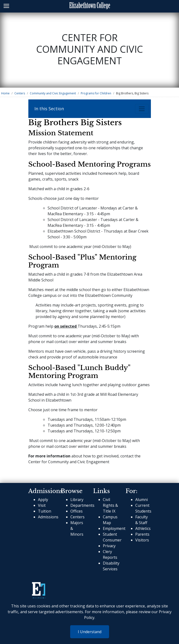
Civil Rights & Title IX (110, 505)
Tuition (45, 511)
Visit (42, 505)
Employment (114, 528)
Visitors (142, 540)
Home (5, 93)
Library (77, 500)
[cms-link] (39, 591)
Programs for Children (96, 93)
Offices (77, 511)
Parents (142, 534)
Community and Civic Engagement (53, 93)
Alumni (142, 500)
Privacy (109, 546)
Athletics (143, 528)
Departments (82, 505)
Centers (20, 93)
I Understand (90, 632)
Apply (43, 500)
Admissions (48, 517)
